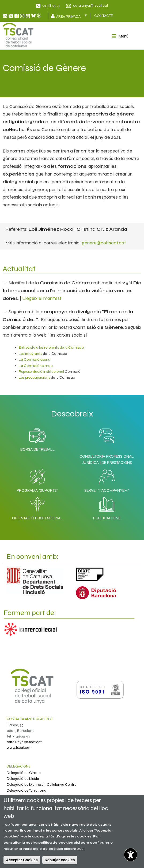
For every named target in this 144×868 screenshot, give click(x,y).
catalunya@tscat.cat (91, 5)
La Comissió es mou (36, 366)
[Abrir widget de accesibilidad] (131, 855)
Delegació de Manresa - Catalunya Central (42, 785)
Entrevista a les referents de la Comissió (51, 347)
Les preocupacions (34, 377)
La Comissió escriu (35, 360)
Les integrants (30, 354)
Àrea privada (71, 16)
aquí (81, 848)
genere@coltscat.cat (104, 243)
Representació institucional (41, 372)
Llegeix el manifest (42, 298)
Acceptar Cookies (22, 860)
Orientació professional (37, 507)
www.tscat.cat (19, 748)
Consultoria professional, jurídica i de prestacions (107, 459)
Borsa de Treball (37, 438)
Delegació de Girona (24, 773)
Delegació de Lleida (23, 779)
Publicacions (107, 507)
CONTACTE (104, 16)
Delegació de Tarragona (26, 790)
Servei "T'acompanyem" (107, 479)
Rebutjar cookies (60, 860)
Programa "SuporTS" (37, 479)
